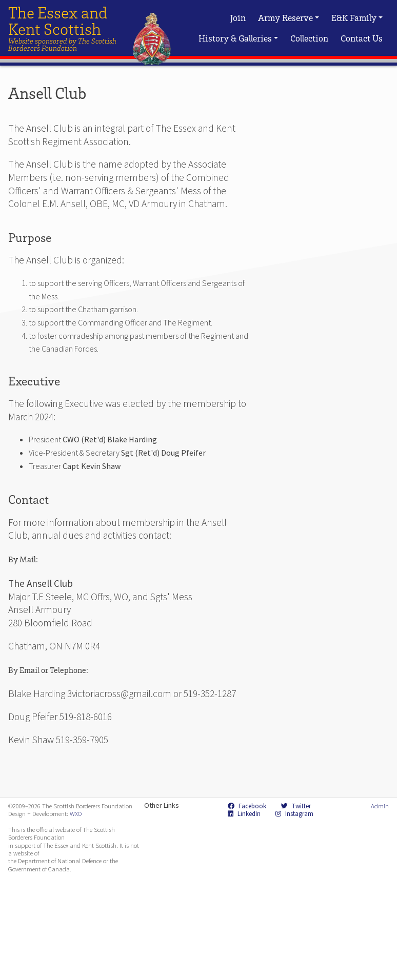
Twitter (296, 806)
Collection (309, 38)
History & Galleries (238, 38)
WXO (76, 813)
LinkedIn (244, 813)
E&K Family (357, 17)
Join (238, 17)
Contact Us (362, 38)
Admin (380, 806)
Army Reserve (289, 17)
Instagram (294, 813)
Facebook (247, 806)
